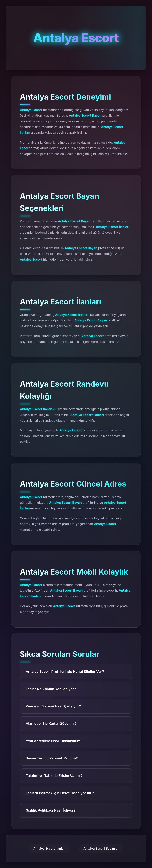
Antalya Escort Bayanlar (101, 848)
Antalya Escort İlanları (49, 848)
